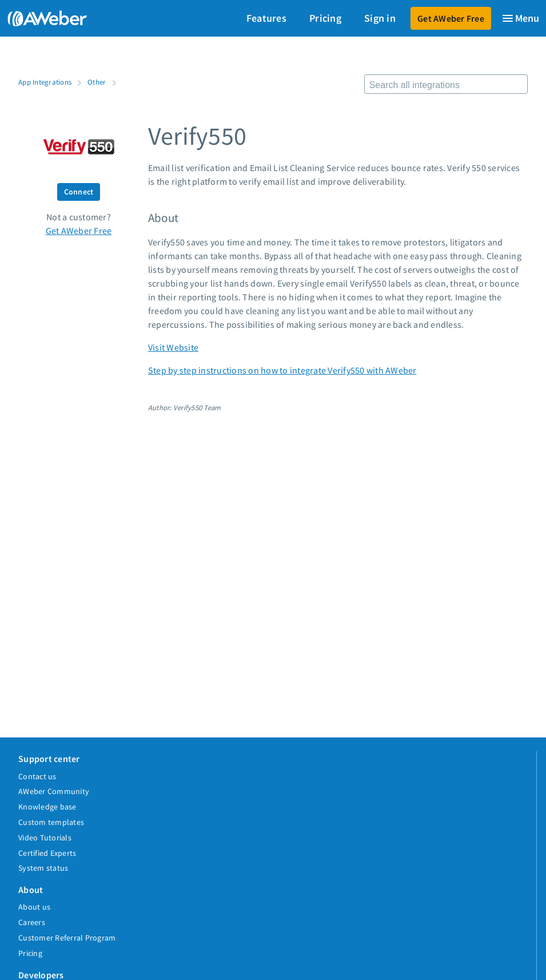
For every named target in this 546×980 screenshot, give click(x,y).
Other (97, 82)
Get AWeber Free (451, 18)
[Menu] (520, 18)
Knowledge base (47, 807)
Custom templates (51, 822)
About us (34, 907)
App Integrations (45, 82)
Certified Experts (47, 853)
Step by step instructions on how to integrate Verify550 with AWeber (282, 370)
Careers (32, 922)
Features (266, 18)
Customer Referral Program (67, 938)
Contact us (37, 776)
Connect (79, 192)
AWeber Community (54, 791)
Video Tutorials (45, 838)
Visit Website (173, 347)
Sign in (380, 18)
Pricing (325, 18)
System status (43, 868)
